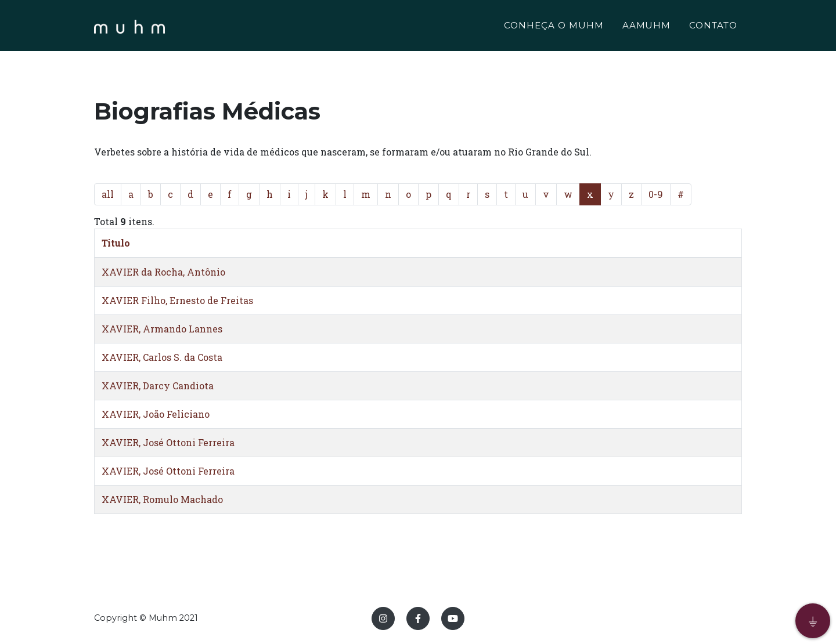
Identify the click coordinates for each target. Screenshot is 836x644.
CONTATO (713, 27)
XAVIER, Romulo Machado (162, 499)
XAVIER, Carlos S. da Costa (162, 357)
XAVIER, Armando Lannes (162, 329)
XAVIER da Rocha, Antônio (163, 272)
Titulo (116, 243)
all (108, 194)
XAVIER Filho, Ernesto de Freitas (177, 300)
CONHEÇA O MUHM (554, 27)
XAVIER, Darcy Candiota (158, 386)
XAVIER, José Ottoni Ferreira (168, 442)
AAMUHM (647, 27)
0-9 (656, 194)
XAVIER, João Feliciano (156, 414)
